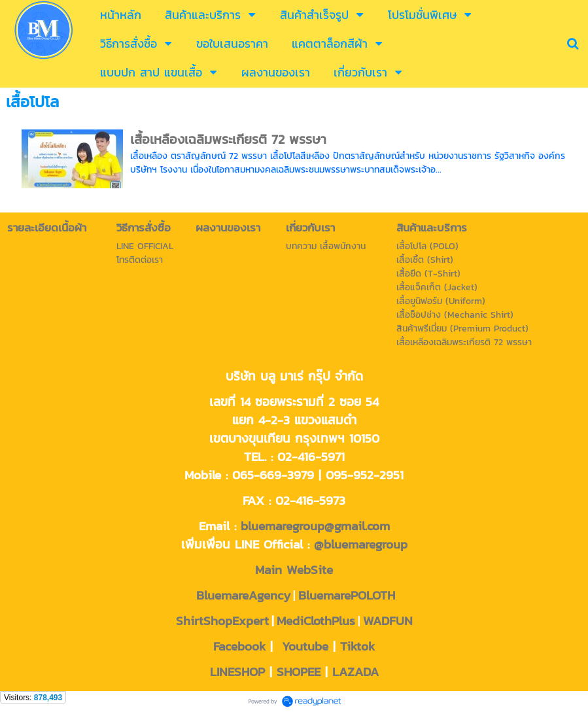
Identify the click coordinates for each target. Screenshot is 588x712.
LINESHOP (237, 671)
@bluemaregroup (361, 544)
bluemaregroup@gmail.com (315, 526)
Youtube (305, 646)
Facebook (239, 646)
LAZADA (355, 671)
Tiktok (357, 646)
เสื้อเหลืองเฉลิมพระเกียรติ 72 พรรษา (228, 139)
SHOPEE (299, 671)
